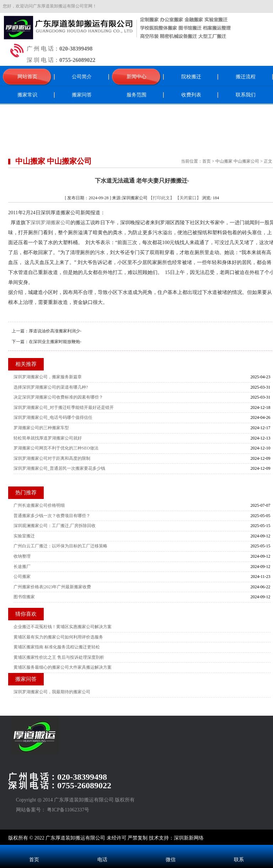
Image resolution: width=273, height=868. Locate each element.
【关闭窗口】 (188, 198)
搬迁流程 (246, 77)
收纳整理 (22, 556)
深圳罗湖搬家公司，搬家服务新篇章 (48, 377)
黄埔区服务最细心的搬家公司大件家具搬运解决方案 (63, 667)
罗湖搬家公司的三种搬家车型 (41, 428)
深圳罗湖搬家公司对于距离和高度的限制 (52, 458)
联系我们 (246, 95)
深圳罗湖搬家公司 (50, 223)
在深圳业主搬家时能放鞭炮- (55, 342)
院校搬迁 (191, 77)
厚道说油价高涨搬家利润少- (55, 331)
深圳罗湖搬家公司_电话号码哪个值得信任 (53, 417)
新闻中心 (136, 77)
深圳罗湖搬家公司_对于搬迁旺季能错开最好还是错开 (64, 407)
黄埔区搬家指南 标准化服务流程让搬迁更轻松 (57, 647)
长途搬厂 (22, 567)
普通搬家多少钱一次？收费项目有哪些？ (52, 516)
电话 (102, 860)
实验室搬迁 (24, 536)
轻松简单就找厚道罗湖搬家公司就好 (48, 438)
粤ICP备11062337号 (68, 810)
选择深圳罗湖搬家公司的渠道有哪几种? (51, 387)
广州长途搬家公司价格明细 (39, 505)
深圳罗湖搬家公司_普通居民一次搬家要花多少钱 (59, 468)
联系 (239, 860)
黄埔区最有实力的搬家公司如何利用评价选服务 (58, 637)
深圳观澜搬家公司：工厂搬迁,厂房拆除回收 (55, 526)
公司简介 (82, 77)
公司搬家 (22, 577)
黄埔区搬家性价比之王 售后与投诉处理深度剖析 (59, 657)
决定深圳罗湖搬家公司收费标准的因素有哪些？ (58, 397)
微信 (171, 860)
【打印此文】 (161, 198)
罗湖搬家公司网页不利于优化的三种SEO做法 (56, 448)
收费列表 (191, 95)
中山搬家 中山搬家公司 (237, 161)
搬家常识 (27, 95)
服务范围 (136, 95)
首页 (207, 161)
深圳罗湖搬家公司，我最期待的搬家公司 (52, 692)
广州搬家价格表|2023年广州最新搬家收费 (52, 587)
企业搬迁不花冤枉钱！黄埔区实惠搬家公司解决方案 (63, 627)
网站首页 (27, 77)
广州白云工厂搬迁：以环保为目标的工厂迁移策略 (60, 546)
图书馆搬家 (24, 597)
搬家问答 (82, 95)
